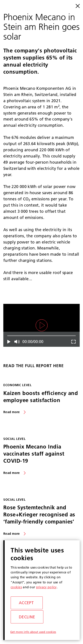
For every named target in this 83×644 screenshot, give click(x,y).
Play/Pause (10, 342)
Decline (27, 617)
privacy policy (46, 587)
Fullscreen (73, 342)
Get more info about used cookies (33, 632)
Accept (26, 603)
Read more (12, 412)
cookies (16, 587)
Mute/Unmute (17, 342)
